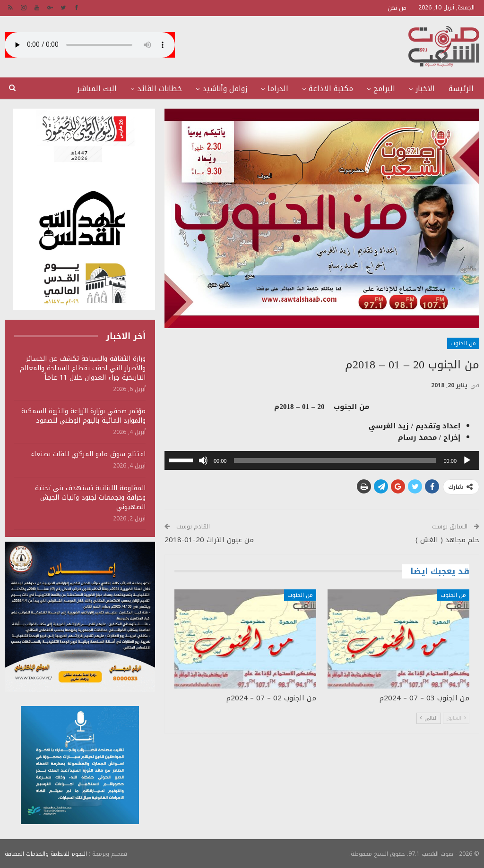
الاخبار (425, 89)
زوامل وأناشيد (225, 89)
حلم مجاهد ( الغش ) (447, 540)
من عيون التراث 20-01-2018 (209, 540)
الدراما (278, 89)
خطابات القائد (160, 89)
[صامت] (203, 460)
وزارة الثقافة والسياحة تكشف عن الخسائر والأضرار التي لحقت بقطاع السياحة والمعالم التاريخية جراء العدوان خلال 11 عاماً (83, 368)
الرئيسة (461, 89)
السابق (456, 718)
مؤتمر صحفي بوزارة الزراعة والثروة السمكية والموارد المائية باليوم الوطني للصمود (83, 416)
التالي (429, 718)
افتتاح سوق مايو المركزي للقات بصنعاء (88, 454)
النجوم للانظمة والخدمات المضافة (46, 853)
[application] (322, 460)
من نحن (397, 8)
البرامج (384, 89)
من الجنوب (463, 343)
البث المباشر (97, 89)
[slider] (335, 460)
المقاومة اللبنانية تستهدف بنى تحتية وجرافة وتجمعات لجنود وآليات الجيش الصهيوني (90, 498)
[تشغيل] (467, 460)
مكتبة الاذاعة (331, 89)
